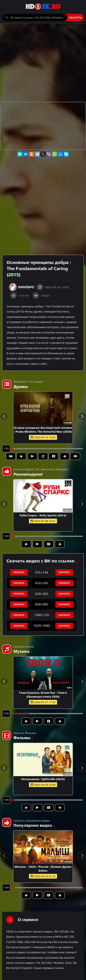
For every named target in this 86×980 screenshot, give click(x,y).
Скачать (75, 17)
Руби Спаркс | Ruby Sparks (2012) (43, 515)
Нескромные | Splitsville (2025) (43, 779)
